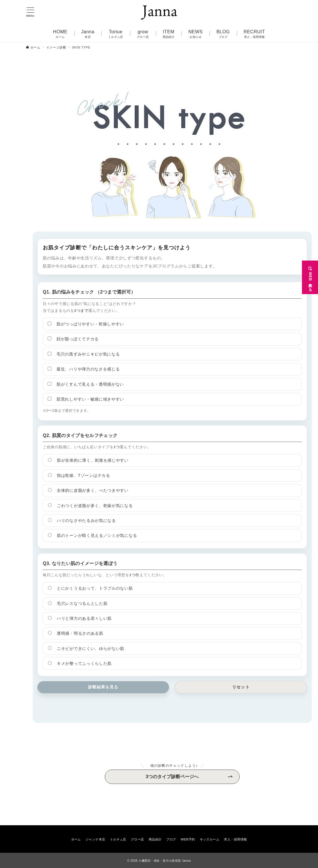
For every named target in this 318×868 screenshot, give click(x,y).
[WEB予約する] (310, 273)
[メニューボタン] (30, 12)
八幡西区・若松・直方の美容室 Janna (165, 861)
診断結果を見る (103, 687)
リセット (241, 687)
